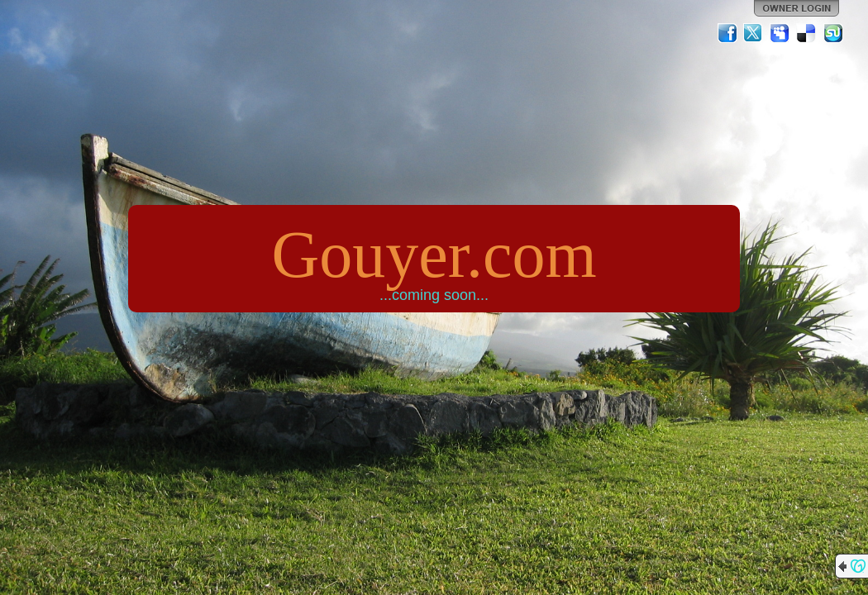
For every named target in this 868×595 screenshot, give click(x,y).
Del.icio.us (807, 33)
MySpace (780, 33)
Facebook (727, 33)
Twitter (754, 33)
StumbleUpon (833, 33)
